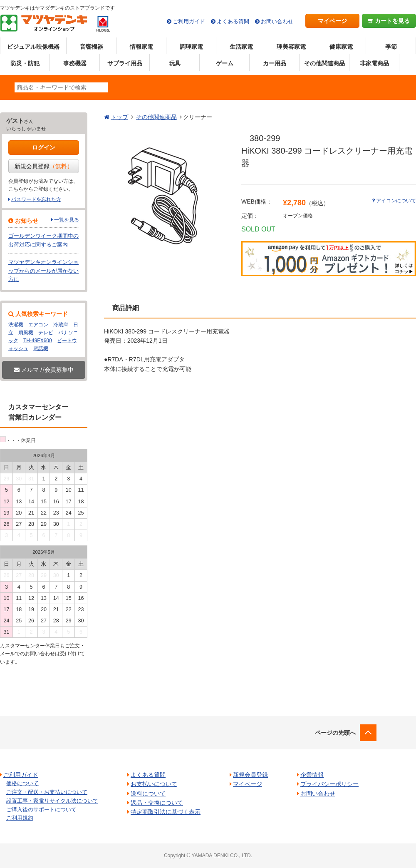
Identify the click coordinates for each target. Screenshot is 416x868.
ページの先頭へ (335, 733)
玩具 (175, 63)
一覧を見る (67, 220)
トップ (119, 117)
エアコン (38, 325)
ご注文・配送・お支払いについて (47, 792)
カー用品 (275, 63)
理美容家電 (291, 47)
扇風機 (26, 333)
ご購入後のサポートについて (41, 810)
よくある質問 (233, 21)
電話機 (41, 348)
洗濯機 (16, 325)
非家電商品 (374, 63)
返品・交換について (157, 803)
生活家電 (241, 47)
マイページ (332, 21)
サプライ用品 (125, 63)
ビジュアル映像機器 (33, 47)
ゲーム (225, 63)
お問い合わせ (277, 21)
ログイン (44, 147)
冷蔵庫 (61, 325)
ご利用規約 (20, 818)
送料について (148, 793)
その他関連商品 (324, 63)
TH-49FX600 (38, 341)
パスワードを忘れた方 (36, 199)
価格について (22, 783)
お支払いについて (154, 784)
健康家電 (341, 47)
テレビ (46, 333)
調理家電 (191, 47)
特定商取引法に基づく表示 (166, 812)
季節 (391, 47)
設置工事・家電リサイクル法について (52, 801)
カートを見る (389, 21)
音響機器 (92, 47)
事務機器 (75, 63)
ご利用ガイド (189, 21)
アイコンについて (394, 201)
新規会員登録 (44, 166)
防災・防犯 (25, 63)
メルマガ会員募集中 (44, 370)
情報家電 (141, 47)
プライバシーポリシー (329, 784)
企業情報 (312, 775)
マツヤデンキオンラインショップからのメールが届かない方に (43, 271)
